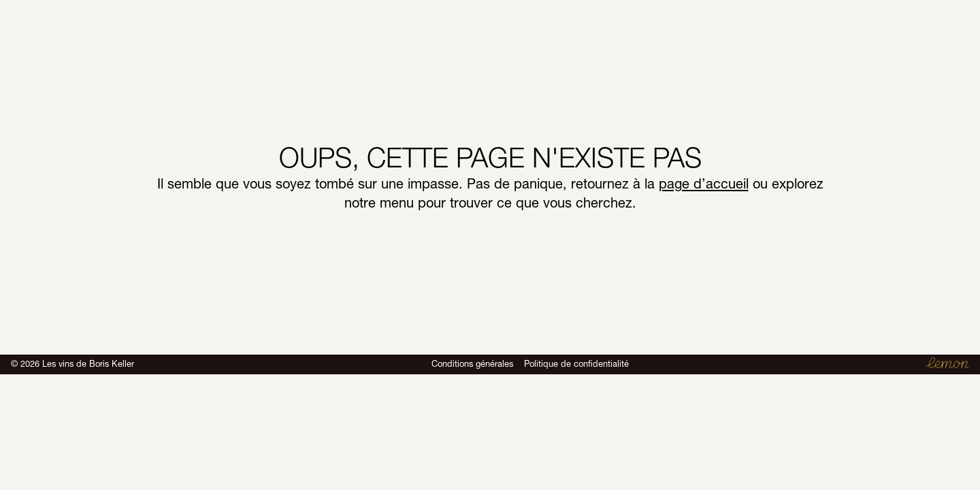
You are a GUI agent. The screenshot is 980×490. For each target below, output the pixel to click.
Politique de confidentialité (576, 364)
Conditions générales (472, 364)
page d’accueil (704, 184)
